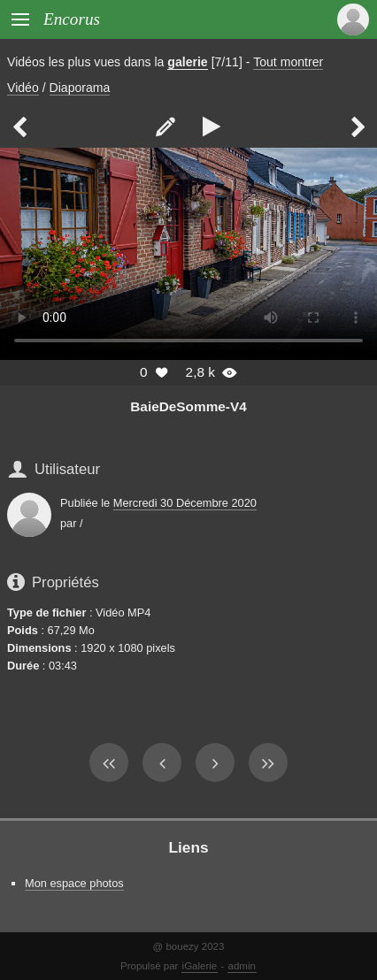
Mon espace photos (74, 883)
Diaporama (80, 88)
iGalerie (200, 966)
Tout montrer (288, 62)
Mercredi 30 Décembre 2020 (185, 503)
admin (242, 966)
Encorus (72, 19)
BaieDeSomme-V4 (188, 406)
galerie (187, 62)
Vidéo (23, 88)
